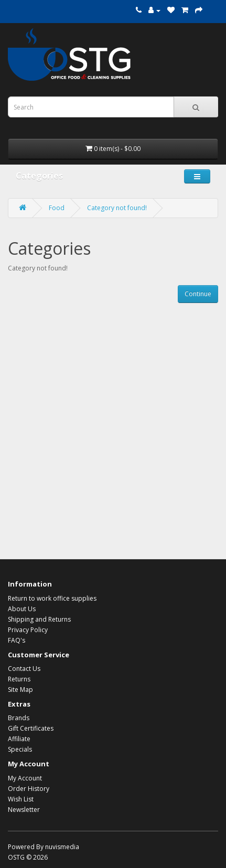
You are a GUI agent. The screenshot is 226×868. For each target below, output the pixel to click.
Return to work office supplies (52, 598)
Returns (19, 679)
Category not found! (117, 208)
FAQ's (17, 640)
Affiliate (19, 739)
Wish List (21, 799)
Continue (198, 294)
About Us (22, 609)
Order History (29, 789)
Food (57, 208)
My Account (25, 778)
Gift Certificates (31, 728)
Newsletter (24, 810)
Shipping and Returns (39, 619)
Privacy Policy (28, 630)
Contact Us (24, 669)
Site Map (20, 690)
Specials (20, 749)
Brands (19, 718)
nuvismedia (62, 847)
